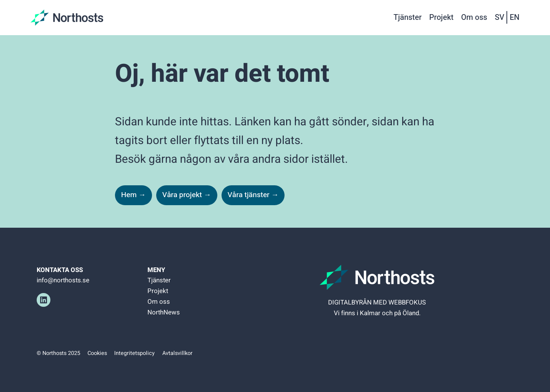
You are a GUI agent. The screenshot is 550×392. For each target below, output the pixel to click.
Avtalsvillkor (177, 353)
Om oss (159, 302)
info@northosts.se (63, 280)
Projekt (158, 291)
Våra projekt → (187, 195)
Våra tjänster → (253, 195)
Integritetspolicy (134, 353)
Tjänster (159, 280)
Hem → (133, 195)
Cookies (97, 353)
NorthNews (164, 312)
